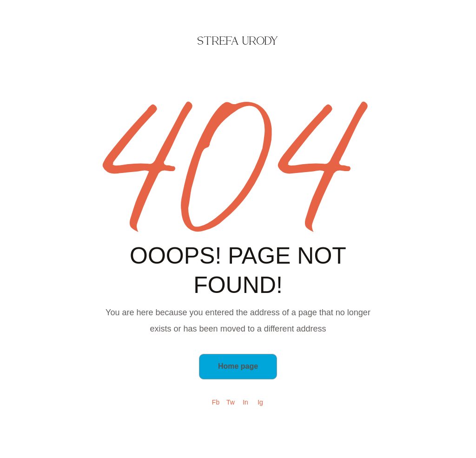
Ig (260, 402)
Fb (216, 402)
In (245, 402)
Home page (238, 366)
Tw (231, 402)
